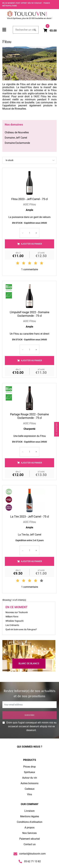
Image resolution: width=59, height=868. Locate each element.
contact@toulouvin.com (30, 854)
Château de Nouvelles (17, 132)
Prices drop (29, 767)
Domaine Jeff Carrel (16, 138)
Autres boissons (29, 783)
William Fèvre (12, 617)
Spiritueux (29, 772)
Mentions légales (30, 816)
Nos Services (29, 833)
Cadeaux (30, 789)
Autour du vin (30, 778)
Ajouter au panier (30, 244)
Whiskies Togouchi (14, 621)
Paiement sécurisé (29, 839)
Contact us (30, 844)
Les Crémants (12, 625)
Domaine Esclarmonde (17, 143)
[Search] (26, 30)
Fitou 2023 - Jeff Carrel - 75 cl (29, 199)
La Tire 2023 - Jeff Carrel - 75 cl (30, 517)
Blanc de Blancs (29, 664)
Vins (29, 794)
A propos (29, 828)
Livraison (29, 811)
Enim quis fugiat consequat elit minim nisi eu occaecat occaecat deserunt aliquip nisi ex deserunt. (31, 726)
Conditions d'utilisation (30, 822)
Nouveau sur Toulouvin (17, 612)
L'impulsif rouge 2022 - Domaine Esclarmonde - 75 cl (30, 314)
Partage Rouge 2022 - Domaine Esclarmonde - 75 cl (29, 416)
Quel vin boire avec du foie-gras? (21, 630)
